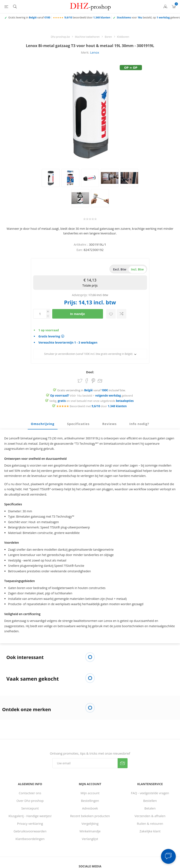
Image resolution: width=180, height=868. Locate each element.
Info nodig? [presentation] (139, 424)
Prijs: (71, 302)
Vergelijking (90, 823)
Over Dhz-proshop (30, 801)
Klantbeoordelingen (30, 839)
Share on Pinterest (93, 381)
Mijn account (90, 793)
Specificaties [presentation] (78, 424)
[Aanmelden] (85, 763)
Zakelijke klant (150, 831)
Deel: (90, 372)
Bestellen (150, 801)
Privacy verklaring (30, 823)
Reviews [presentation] (109, 424)
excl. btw (120, 269)
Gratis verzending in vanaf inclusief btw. (92, 390)
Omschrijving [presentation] (43, 424)
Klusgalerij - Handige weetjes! (30, 816)
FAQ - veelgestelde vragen (150, 793)
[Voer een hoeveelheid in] (40, 314)
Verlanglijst (90, 839)
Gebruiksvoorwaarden (30, 831)
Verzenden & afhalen (150, 816)
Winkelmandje (90, 831)
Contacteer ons (30, 793)
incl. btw (137, 269)
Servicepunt (30, 808)
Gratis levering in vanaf (29, 17)
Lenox (95, 52)
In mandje (77, 314)
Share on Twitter (80, 381)
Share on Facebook (87, 381)
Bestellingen (90, 801)
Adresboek (90, 808)
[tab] (43, 424)
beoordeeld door (87, 17)
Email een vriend (100, 381)
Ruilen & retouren (150, 823)
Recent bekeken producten (90, 816)
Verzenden (123, 763)
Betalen (150, 808)
